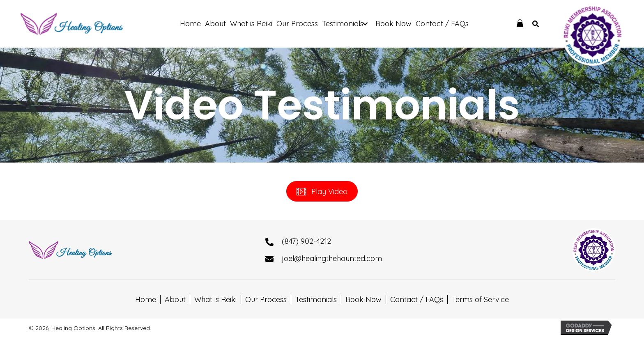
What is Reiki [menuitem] (215, 300)
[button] (365, 24)
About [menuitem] (175, 300)
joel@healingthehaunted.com (332, 258)
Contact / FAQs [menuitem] (417, 300)
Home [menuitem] (146, 300)
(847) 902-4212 (306, 241)
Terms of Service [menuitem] (480, 300)
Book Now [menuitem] (363, 300)
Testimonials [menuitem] (316, 300)
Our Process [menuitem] (266, 300)
